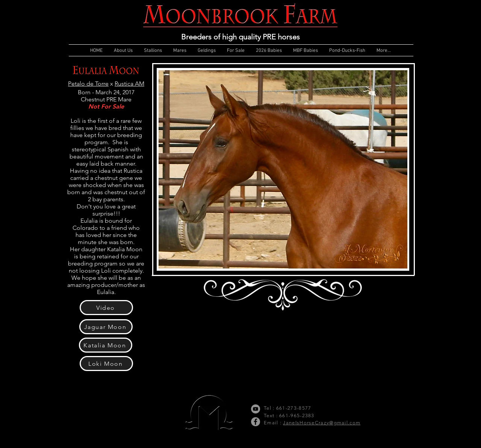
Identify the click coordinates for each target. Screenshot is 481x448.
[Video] (106, 308)
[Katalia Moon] (106, 345)
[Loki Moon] (106, 364)
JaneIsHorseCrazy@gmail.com (322, 423)
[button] (283, 169)
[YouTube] (256, 409)
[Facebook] (256, 422)
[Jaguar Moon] (106, 327)
